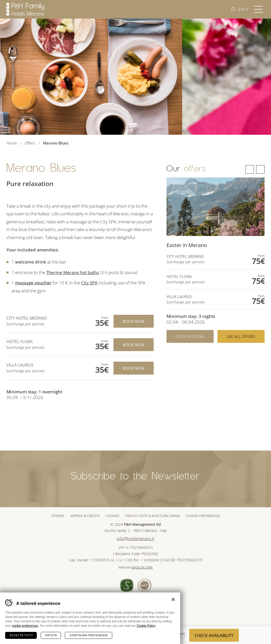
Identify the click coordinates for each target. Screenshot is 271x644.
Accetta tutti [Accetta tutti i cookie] (21, 635)
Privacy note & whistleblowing (153, 516)
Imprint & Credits (85, 516)
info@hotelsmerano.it (135, 539)
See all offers (241, 336)
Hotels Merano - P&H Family (25, 9)
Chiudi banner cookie (173, 599)
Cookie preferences (203, 516)
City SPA (89, 283)
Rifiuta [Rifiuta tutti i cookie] (51, 635)
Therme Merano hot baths (73, 272)
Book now (134, 321)
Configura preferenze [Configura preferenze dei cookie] (89, 635)
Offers (30, 143)
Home (12, 143)
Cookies (113, 516)
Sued (127, 585)
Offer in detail (190, 336)
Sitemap (58, 516)
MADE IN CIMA (142, 567)
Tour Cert (145, 585)
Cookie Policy (146, 626)
